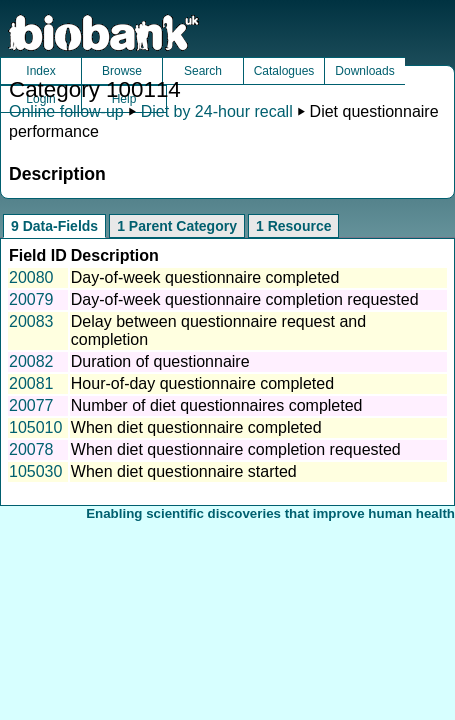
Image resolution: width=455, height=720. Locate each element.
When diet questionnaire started (184, 471)
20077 (31, 405)
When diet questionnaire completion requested (236, 449)
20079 (31, 299)
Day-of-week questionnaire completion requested (245, 299)
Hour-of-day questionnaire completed (202, 383)
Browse (122, 71)
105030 (35, 471)
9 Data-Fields (54, 226)
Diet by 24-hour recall (217, 111)
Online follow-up (66, 111)
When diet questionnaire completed (196, 427)
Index (40, 71)
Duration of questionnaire (160, 361)
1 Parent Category (177, 226)
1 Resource (293, 226)
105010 (35, 427)
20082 (31, 361)
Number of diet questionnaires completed (217, 405)
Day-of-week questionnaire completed (205, 277)
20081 (31, 383)
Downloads (364, 71)
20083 (31, 321)
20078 (31, 449)
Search (203, 71)
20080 (31, 277)
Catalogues (284, 71)
